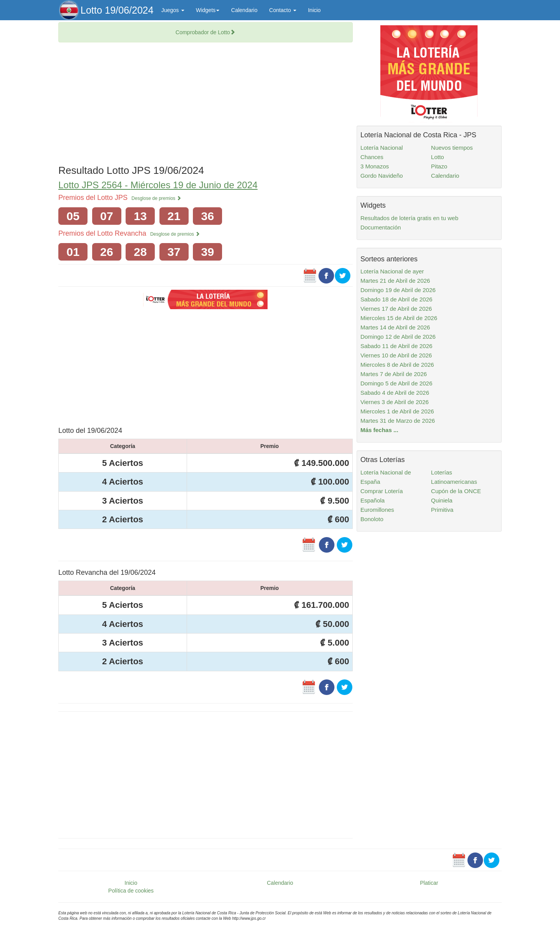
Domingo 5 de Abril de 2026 (396, 383)
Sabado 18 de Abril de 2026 (396, 299)
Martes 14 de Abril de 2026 (395, 327)
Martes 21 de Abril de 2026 (395, 281)
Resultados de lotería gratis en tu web (409, 218)
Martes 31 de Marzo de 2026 (398, 421)
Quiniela (442, 500)
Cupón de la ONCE (456, 491)
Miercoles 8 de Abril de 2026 (397, 365)
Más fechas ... (380, 430)
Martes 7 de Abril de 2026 (394, 374)
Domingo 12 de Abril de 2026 (398, 337)
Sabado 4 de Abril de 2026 (395, 393)
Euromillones (377, 510)
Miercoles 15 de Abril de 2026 (399, 318)
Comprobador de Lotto (205, 32)
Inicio (314, 10)
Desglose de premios (156, 198)
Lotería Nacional (382, 148)
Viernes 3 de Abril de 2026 (395, 402)
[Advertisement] (206, 105)
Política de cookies (131, 891)
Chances (372, 157)
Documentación (381, 227)
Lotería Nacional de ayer (392, 271)
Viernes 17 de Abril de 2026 (396, 309)
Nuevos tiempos (452, 148)
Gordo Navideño (382, 176)
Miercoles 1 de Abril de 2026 (397, 411)
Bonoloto (372, 519)
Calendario (244, 10)
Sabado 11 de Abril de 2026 (396, 346)
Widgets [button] (208, 10)
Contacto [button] (283, 10)
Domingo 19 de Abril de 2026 (398, 290)
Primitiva (442, 510)
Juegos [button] (173, 10)
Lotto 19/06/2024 (117, 10)
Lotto (437, 157)
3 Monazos (375, 166)
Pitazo (439, 166)
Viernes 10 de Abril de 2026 (396, 355)
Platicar (429, 883)
